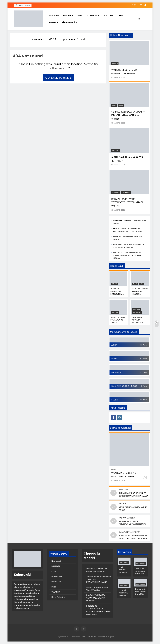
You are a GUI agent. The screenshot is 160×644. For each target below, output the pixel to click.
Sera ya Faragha (106, 637)
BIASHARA (68, 16)
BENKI (121, 16)
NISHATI (115, 64)
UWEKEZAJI (110, 16)
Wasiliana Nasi (89, 637)
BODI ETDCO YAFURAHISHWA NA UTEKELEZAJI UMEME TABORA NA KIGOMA (127, 255)
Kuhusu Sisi (75, 637)
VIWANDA (54, 22)
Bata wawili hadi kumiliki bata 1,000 (141, 592)
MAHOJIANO (124, 562)
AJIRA (114, 105)
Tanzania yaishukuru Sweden (123, 593)
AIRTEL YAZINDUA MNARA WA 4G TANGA (118, 320)
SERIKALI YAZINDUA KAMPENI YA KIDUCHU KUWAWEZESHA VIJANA (128, 115)
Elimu (121, 105)
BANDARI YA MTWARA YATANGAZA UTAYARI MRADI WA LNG (127, 202)
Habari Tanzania (125, 532)
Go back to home (58, 78)
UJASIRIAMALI (94, 16)
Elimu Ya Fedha (70, 22)
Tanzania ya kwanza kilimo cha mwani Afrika (140, 574)
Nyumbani (54, 16)
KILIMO (80, 16)
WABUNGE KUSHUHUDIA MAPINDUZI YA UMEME (124, 72)
